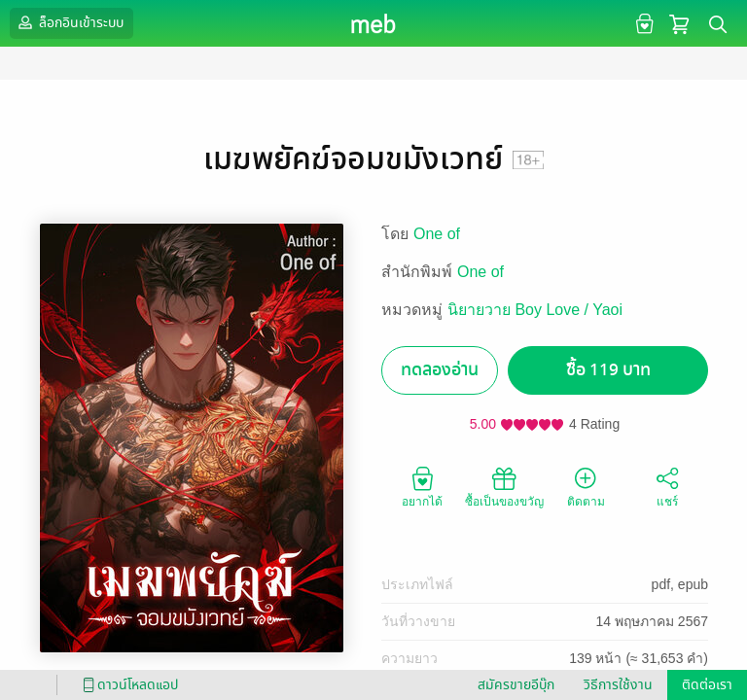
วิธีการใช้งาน (618, 685)
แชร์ (667, 486)
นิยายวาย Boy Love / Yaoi (535, 310)
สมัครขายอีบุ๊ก (516, 685)
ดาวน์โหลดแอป (127, 685)
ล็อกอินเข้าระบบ (69, 22)
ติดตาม (586, 486)
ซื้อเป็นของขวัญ (504, 486)
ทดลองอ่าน (440, 370)
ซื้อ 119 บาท (608, 370)
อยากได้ (422, 486)
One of (437, 234)
